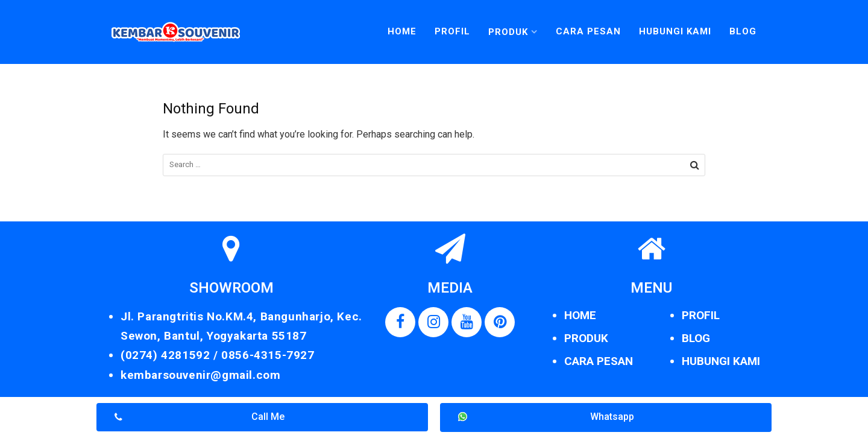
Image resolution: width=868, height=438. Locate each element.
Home (402, 31)
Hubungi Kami (675, 31)
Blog (743, 31)
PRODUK (586, 338)
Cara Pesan (588, 31)
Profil (452, 31)
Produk (508, 32)
